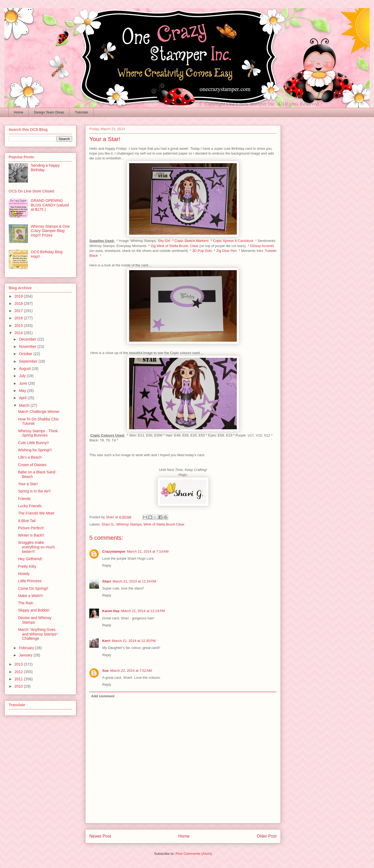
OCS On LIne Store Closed (31, 191)
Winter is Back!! (31, 535)
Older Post (267, 836)
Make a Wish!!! (31, 596)
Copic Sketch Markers (191, 241)
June (23, 383)
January (26, 655)
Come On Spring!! (33, 588)
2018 (19, 303)
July (23, 376)
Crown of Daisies (32, 465)
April (23, 398)
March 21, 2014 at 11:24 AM (135, 581)
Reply (107, 565)
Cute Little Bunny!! (33, 443)
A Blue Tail (27, 521)
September (29, 361)
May (23, 391)
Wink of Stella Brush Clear (164, 524)
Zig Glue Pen (227, 251)
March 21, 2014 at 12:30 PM (134, 641)
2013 (19, 664)
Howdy (24, 574)
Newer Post (100, 836)
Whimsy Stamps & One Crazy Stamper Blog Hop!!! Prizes (50, 231)
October (26, 354)
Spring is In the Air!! (34, 491)
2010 (19, 686)
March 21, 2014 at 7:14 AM (148, 551)
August (25, 369)
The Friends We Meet (36, 513)
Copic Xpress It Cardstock (233, 241)
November (28, 347)
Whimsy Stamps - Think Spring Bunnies (38, 433)
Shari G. (108, 524)
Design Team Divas (49, 112)
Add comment (103, 696)
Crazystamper (114, 551)
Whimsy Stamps (129, 524)
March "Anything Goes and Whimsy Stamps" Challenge (38, 634)
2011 (19, 679)
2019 (19, 296)
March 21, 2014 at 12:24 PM (143, 611)
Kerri (106, 641)
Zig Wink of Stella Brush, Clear (174, 246)
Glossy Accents (262, 246)
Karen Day (111, 611)
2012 (19, 672)
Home (19, 112)
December (28, 339)
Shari (107, 581)
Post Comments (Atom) (194, 854)
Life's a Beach (30, 457)
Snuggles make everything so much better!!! (36, 547)
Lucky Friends (30, 506)
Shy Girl (164, 241)
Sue (105, 671)
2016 (19, 318)
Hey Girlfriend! (30, 559)
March (25, 405)
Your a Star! (28, 484)
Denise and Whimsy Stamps (35, 620)
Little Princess (30, 581)
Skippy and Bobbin (34, 610)
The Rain (26, 603)
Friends (24, 499)
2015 (19, 326)
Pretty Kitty (27, 566)
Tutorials (81, 112)
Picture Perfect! (31, 528)
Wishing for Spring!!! (35, 450)
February (27, 648)
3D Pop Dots (202, 251)
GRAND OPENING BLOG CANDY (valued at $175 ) (50, 205)
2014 (19, 333)
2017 (19, 311)
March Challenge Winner (39, 412)
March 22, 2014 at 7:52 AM (131, 671)
